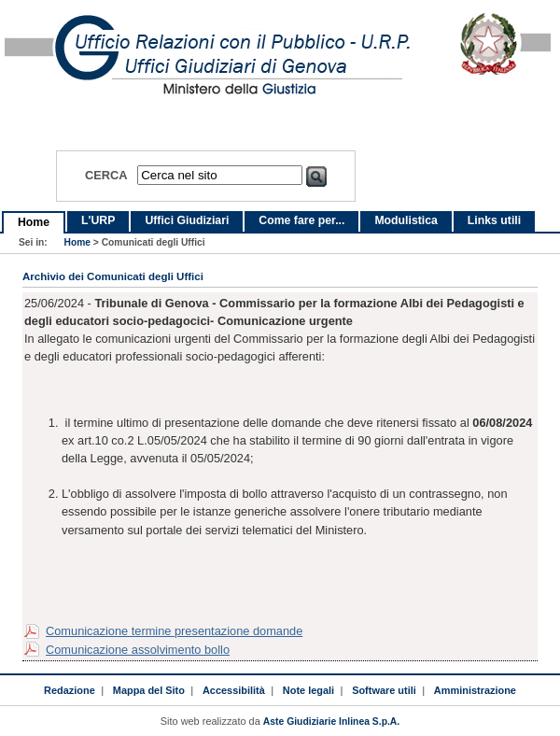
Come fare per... (301, 220)
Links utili (494, 220)
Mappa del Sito (149, 690)
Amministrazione (475, 690)
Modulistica (406, 220)
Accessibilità (234, 690)
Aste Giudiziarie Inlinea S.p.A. (331, 722)
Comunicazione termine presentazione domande (174, 631)
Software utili (384, 690)
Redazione (70, 690)
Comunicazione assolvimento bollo (138, 650)
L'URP (98, 220)
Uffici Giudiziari (187, 220)
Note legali (308, 690)
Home (34, 222)
